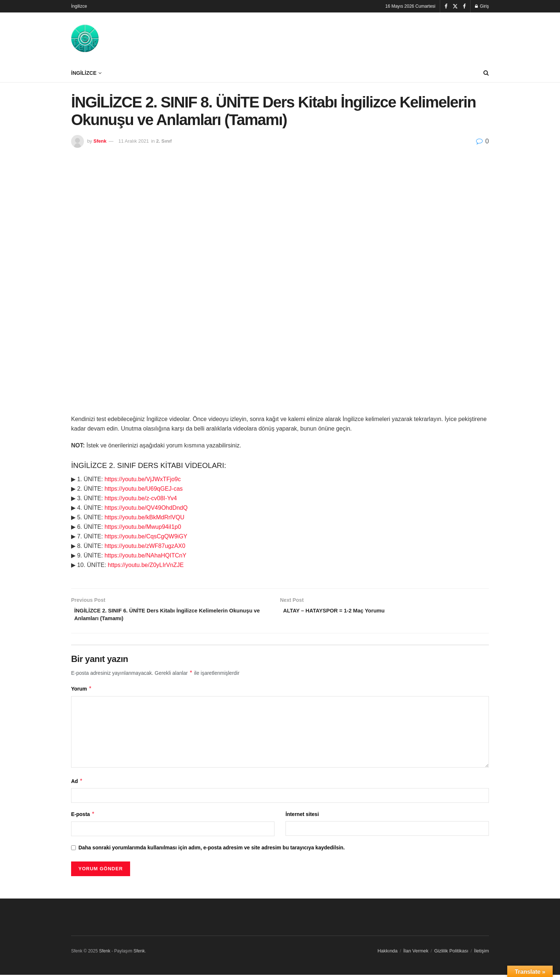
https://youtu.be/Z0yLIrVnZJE (146, 565)
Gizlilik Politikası (451, 953)
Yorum (82, 691)
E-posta (83, 817)
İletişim (482, 953)
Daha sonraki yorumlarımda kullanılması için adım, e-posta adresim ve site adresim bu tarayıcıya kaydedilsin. (212, 850)
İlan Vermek (416, 953)
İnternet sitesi (302, 817)
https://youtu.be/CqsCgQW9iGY (146, 536)
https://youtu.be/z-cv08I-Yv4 (141, 498)
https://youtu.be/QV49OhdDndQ (146, 508)
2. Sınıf (164, 141)
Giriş (482, 6)
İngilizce (79, 6)
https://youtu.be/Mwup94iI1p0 (143, 527)
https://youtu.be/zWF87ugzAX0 (145, 546)
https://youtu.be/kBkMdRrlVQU (144, 517)
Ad (77, 783)
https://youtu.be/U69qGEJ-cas (143, 489)
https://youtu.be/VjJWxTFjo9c (143, 479)
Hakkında (388, 953)
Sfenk (100, 141)
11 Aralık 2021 (134, 141)
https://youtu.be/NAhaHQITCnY (145, 555)
